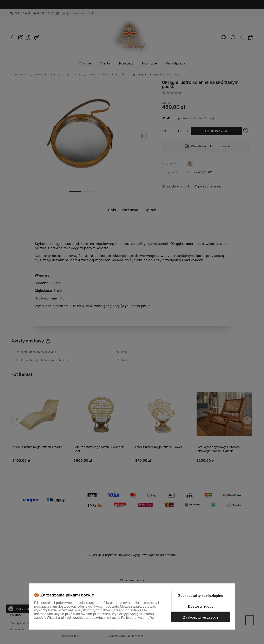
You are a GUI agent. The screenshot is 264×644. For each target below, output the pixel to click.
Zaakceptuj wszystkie (201, 617)
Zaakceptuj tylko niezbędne (201, 596)
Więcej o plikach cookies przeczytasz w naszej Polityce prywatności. (101, 618)
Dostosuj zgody (201, 606)
